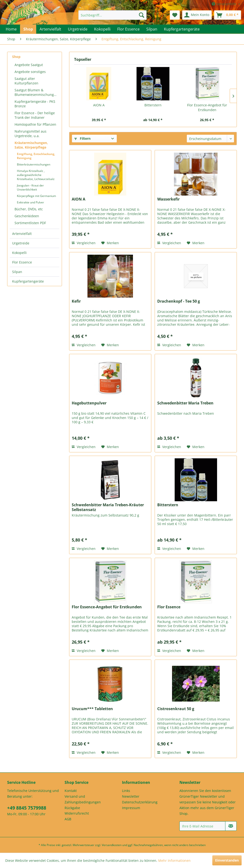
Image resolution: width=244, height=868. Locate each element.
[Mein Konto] (197, 15)
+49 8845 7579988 (27, 808)
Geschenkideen (27, 216)
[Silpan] (152, 29)
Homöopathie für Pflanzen (35, 124)
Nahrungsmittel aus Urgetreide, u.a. (30, 134)
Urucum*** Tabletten (92, 709)
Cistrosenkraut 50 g (176, 709)
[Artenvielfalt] (50, 29)
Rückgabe (72, 808)
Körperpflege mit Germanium (36, 196)
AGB (68, 819)
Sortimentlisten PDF (30, 223)
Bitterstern (153, 105)
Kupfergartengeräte (28, 281)
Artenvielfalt (22, 234)
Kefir (76, 301)
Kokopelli (19, 253)
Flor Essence (22, 262)
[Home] (11, 29)
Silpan (17, 272)
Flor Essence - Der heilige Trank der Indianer (35, 115)
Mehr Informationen (174, 860)
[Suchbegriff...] (113, 15)
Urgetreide (21, 243)
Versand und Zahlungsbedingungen (83, 799)
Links (126, 791)
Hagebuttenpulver (89, 403)
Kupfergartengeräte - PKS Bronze (35, 104)
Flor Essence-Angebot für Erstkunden (207, 107)
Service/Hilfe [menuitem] (224, 4)
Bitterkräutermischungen (34, 164)
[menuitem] (113, 15)
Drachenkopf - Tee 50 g (179, 301)
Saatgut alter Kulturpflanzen (26, 81)
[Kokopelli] (102, 29)
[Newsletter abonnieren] (231, 826)
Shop (16, 57)
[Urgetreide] (78, 29)
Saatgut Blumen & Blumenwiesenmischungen (36, 92)
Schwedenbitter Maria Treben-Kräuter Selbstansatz (108, 507)
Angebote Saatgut (29, 65)
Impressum (131, 808)
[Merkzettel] (175, 15)
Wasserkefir (168, 199)
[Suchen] (142, 15)
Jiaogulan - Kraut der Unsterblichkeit (30, 187)
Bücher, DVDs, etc (29, 209)
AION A (99, 105)
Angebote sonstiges (30, 72)
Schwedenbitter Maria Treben (185, 403)
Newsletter (131, 796)
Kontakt (71, 791)
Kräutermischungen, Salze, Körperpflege (31, 145)
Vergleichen (84, 243)
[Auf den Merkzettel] (110, 243)
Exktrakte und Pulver (30, 202)
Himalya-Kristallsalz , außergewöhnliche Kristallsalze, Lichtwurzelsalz (36, 175)
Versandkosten (112, 845)
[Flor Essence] (128, 29)
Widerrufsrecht (77, 813)
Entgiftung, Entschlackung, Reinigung (36, 156)
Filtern (82, 138)
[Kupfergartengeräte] (182, 29)
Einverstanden (227, 860)
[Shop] (28, 29)
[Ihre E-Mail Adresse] (202, 826)
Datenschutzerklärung (140, 802)
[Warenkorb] (228, 15)
